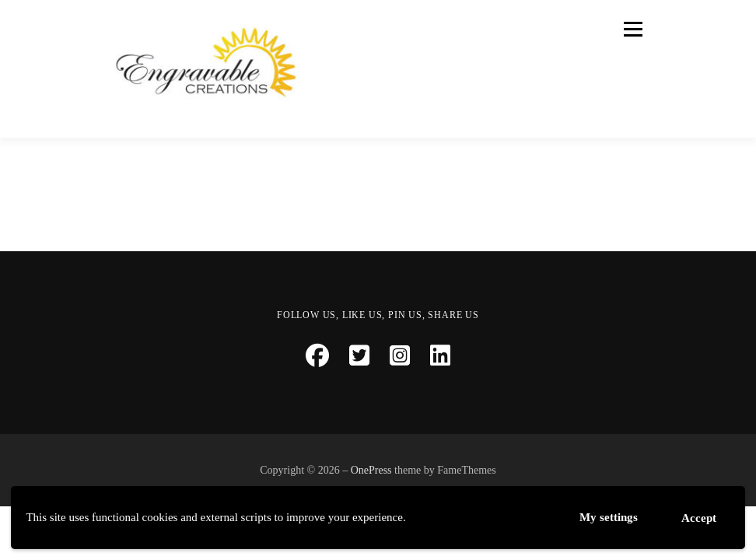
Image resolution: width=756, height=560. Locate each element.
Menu (631, 29)
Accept (699, 518)
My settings (609, 517)
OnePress (371, 470)
